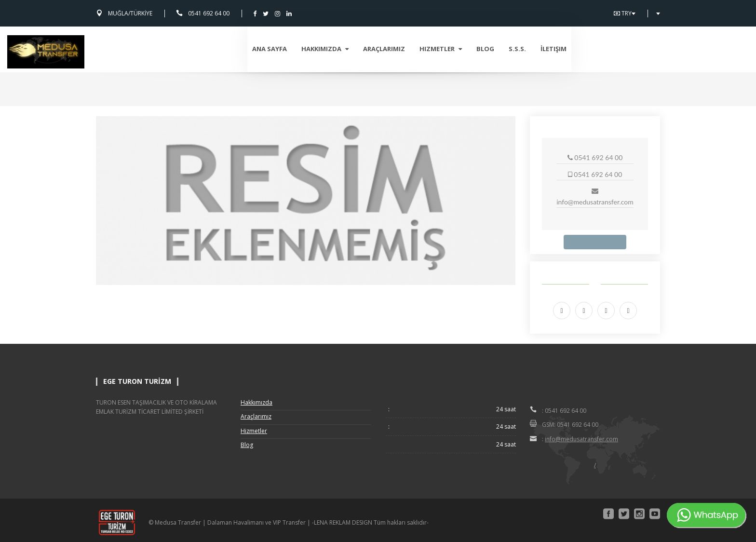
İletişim (642, 49)
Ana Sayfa (358, 49)
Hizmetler (529, 49)
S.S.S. (606, 49)
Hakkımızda (414, 49)
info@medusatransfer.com (581, 439)
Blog (574, 49)
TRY (625, 14)
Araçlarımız (473, 49)
